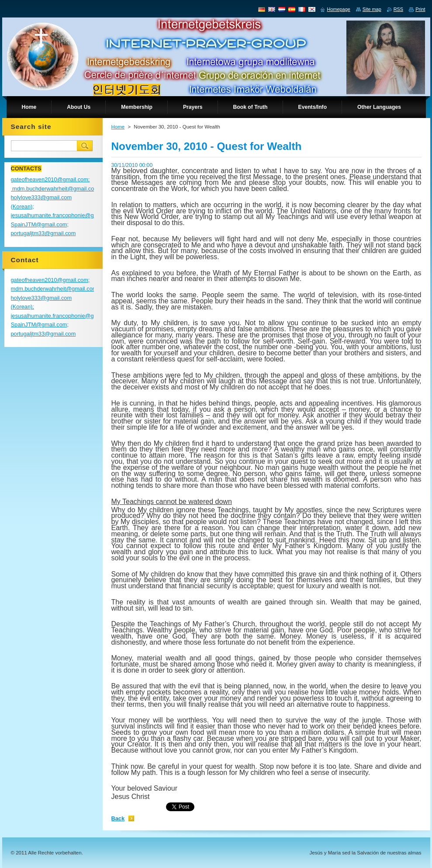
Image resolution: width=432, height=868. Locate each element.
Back (118, 818)
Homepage (339, 9)
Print (420, 9)
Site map (372, 9)
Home (118, 127)
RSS (398, 9)
